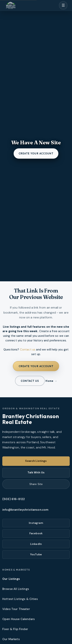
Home (49, 381)
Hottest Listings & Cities (20, 599)
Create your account (36, 153)
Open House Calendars (19, 619)
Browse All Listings (16, 589)
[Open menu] (63, 5)
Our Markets (11, 639)
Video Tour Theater (16, 609)
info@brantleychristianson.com (25, 510)
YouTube (36, 554)
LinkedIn (36, 544)
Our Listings (11, 579)
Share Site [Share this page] (36, 484)
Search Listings (36, 461)
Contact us (28, 350)
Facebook (36, 533)
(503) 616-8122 (14, 499)
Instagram (36, 523)
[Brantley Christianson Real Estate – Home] (11, 5)
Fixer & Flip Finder (15, 629)
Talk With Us (36, 472)
